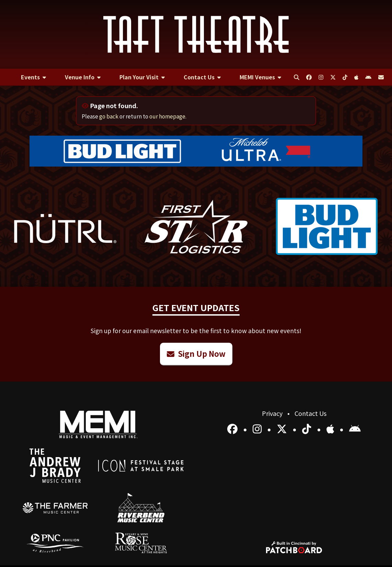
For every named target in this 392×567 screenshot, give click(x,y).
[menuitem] (34, 77)
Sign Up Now (196, 353)
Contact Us (310, 413)
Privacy (273, 413)
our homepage (167, 116)
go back (109, 116)
